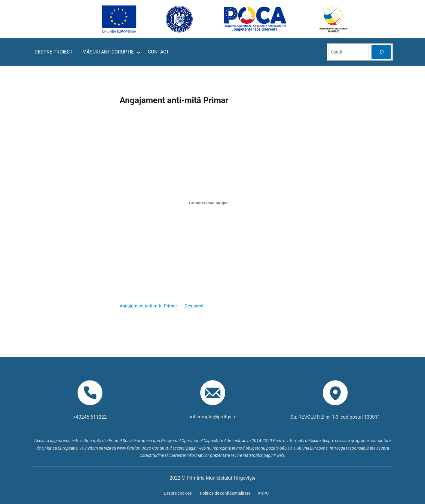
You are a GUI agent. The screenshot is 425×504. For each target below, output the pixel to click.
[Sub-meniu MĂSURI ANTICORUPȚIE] (138, 52)
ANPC (263, 493)
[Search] (381, 52)
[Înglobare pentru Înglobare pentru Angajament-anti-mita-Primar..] (209, 203)
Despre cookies (178, 493)
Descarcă (194, 306)
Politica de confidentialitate (225, 493)
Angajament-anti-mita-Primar (148, 306)
